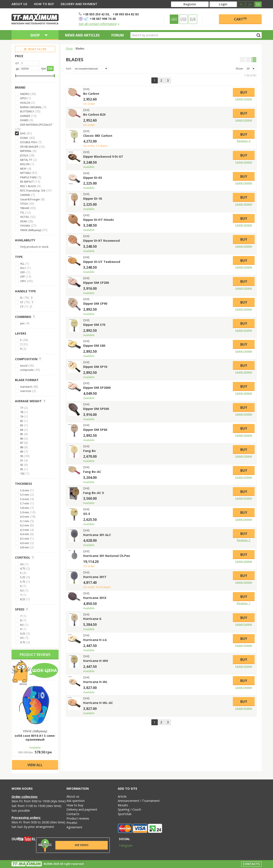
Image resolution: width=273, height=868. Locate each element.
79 (22, 417)
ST (22, 302)
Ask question (76, 801)
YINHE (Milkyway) (31, 230)
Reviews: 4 (244, 141)
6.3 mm (25, 530)
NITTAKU (25, 173)
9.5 (22, 638)
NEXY (23, 169)
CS (22, 306)
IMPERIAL (26, 151)
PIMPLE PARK (28, 177)
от (17, 63)
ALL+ (23, 268)
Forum (118, 35)
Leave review (244, 99)
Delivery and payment (79, 4)
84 (22, 430)
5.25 (23, 577)
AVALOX (25, 103)
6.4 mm (25, 534)
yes (22, 323)
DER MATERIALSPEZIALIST (36, 125)
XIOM (23, 221)
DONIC (24, 138)
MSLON (25, 164)
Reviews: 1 (244, 603)
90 (22, 456)
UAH (174, 19)
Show (239, 68)
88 (22, 447)
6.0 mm (25, 517)
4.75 (23, 568)
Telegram (123, 845)
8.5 (22, 625)
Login (223, 4)
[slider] (16, 76)
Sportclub (125, 814)
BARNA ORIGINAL (31, 107)
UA (250, 4)
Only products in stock (34, 247)
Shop (69, 48)
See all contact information (99, 24)
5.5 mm (25, 495)
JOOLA (24, 155)
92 (22, 465)
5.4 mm (25, 490)
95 (22, 469)
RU (241, 4)
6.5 (22, 590)
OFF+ (23, 281)
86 (22, 438)
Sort (69, 68)
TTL (22, 213)
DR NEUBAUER (29, 147)
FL (21, 298)
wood (24, 366)
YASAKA (25, 226)
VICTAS (25, 217)
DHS (23, 133)
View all (35, 765)
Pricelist (72, 823)
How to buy (44, 4)
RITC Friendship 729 (33, 191)
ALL (22, 264)
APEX (24, 98)
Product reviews (35, 655)
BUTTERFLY (27, 111)
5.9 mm (25, 512)
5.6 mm (25, 499)
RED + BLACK (28, 186)
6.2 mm (25, 525)
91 (22, 460)
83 (22, 425)
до (18, 69)
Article (122, 796)
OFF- (23, 272)
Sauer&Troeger (30, 199)
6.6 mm (25, 543)
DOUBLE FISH (28, 142)
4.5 (22, 564)
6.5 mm (25, 539)
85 (22, 434)
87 (22, 443)
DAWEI (24, 120)
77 (22, 408)
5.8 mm (25, 508)
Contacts (73, 814)
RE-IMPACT (27, 182)
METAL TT (26, 160)
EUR (193, 19)
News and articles (82, 35)
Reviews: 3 (244, 540)
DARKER (25, 116)
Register (190, 4)
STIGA (24, 204)
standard (26, 387)
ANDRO (25, 94)
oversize (26, 391)
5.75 (23, 582)
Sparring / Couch (129, 809)
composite (27, 370)
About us (19, 4)
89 (22, 451)
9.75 (23, 642)
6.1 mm (25, 521)
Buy (244, 92)
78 (22, 412)
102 (22, 473)
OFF (22, 277)
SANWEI (25, 195)
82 (22, 421)
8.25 (23, 599)
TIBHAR (25, 208)
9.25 (23, 634)
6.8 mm (25, 547)
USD (183, 19)
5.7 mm (25, 503)
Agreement (74, 827)
